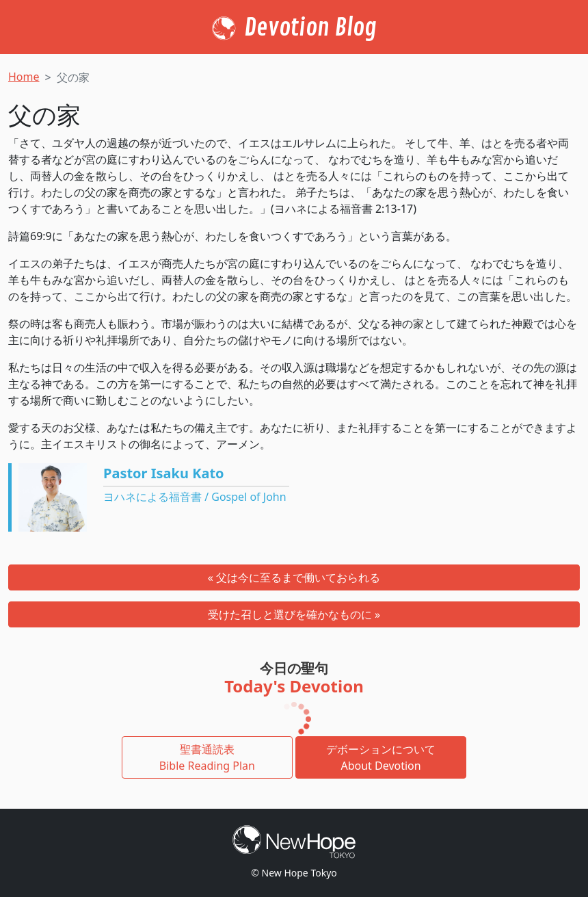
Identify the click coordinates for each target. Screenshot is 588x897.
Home (24, 77)
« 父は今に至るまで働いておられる (294, 577)
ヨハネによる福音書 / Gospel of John (195, 497)
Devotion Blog (310, 28)
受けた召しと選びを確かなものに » (294, 614)
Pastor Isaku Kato (164, 473)
